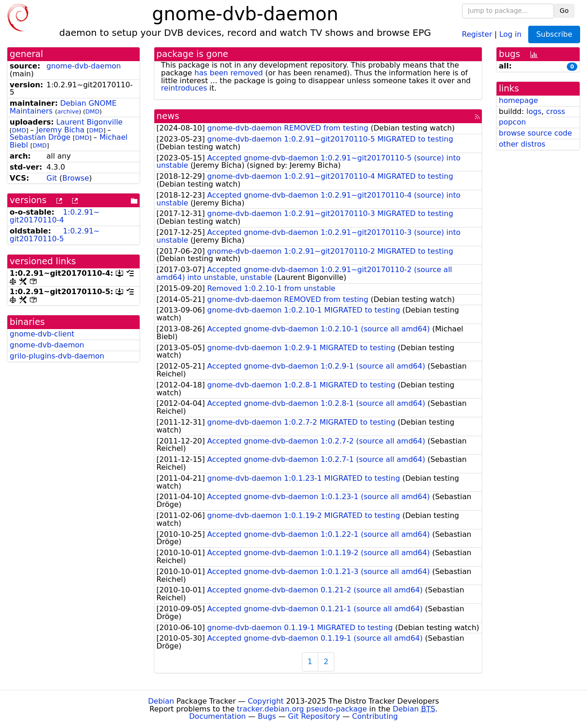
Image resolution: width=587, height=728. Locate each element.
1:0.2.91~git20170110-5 (55, 235)
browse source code (535, 133)
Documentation (217, 716)
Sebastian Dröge (40, 137)
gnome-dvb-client (42, 334)
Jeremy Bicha (60, 130)
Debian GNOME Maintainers (63, 107)
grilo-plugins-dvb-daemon (57, 356)
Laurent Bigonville (89, 122)
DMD (93, 111)
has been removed (229, 73)
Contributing (375, 716)
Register (477, 34)
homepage (518, 100)
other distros (522, 144)
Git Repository (314, 716)
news (168, 116)
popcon (512, 122)
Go (564, 11)
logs (534, 111)
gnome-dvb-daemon (84, 66)
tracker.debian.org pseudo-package (302, 709)
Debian (161, 701)
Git (52, 178)
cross (556, 111)
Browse (75, 178)
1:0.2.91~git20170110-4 (55, 216)
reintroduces (184, 88)
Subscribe (554, 34)
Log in (510, 34)
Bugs (267, 716)
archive (68, 111)
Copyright (265, 701)
